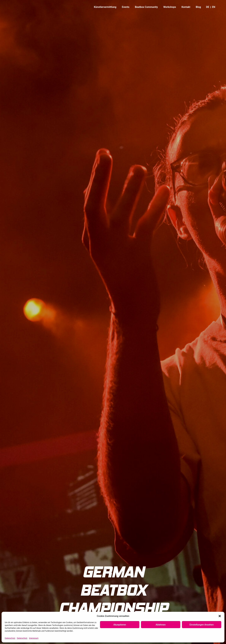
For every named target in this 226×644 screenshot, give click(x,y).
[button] (220, 615)
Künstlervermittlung (105, 7)
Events (126, 7)
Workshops (170, 7)
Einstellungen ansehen (202, 625)
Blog (198, 7)
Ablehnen (161, 625)
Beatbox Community (146, 7)
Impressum (34, 638)
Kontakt (186, 7)
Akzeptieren (120, 625)
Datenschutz (10, 638)
